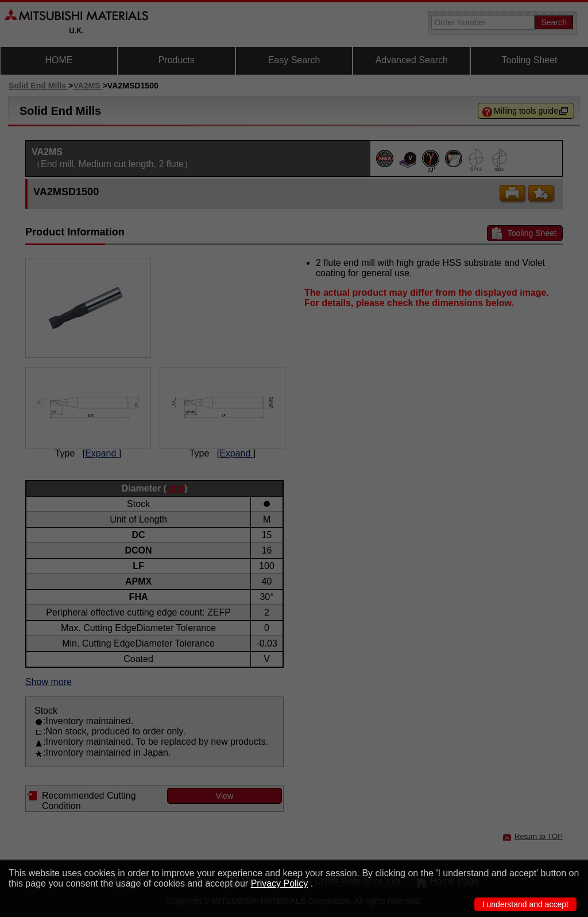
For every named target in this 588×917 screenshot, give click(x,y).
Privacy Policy (280, 883)
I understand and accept (525, 904)
